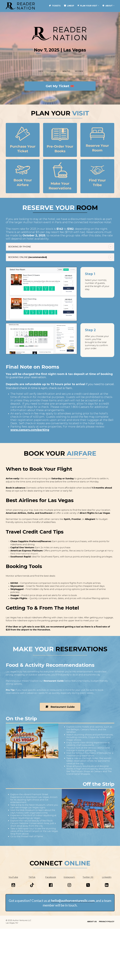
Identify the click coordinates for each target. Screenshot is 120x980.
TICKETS (55, 6)
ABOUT (108, 6)
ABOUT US (92, 922)
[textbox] (60, 665)
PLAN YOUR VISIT (87, 6)
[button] (111, 247)
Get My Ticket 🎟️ (60, 86)
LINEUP (69, 6)
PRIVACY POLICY (107, 922)
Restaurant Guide (60, 707)
